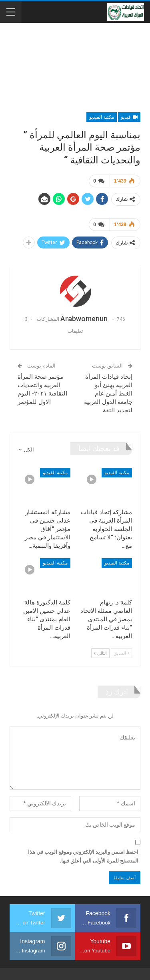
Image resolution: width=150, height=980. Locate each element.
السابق (121, 653)
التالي (100, 653)
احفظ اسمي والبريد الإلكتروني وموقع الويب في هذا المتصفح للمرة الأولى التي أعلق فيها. (83, 856)
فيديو (129, 117)
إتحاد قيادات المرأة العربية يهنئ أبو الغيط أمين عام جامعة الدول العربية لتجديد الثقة (108, 394)
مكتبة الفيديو (102, 117)
